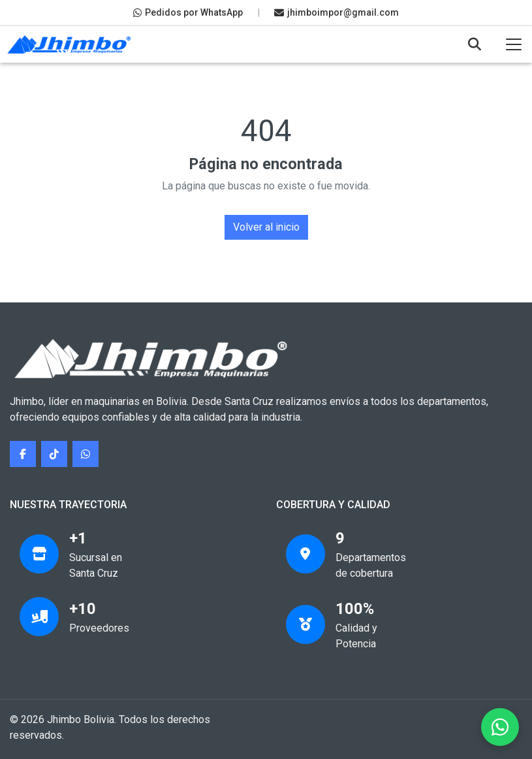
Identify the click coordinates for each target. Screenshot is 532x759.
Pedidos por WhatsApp (188, 12)
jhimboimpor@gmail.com (336, 12)
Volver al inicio (266, 227)
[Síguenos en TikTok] (54, 454)
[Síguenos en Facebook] (23, 454)
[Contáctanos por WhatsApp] (86, 454)
